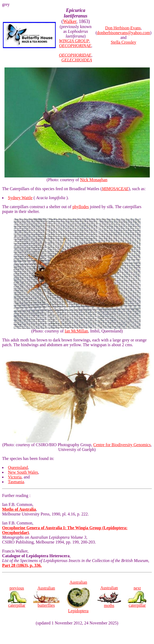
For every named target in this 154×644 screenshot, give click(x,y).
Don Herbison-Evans (123, 28)
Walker (70, 21)
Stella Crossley (123, 42)
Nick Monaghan (94, 180)
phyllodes (81, 207)
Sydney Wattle (20, 198)
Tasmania (16, 482)
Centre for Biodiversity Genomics (122, 445)
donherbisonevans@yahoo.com (123, 33)
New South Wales (23, 472)
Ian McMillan (76, 331)
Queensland (18, 467)
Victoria (15, 477)
